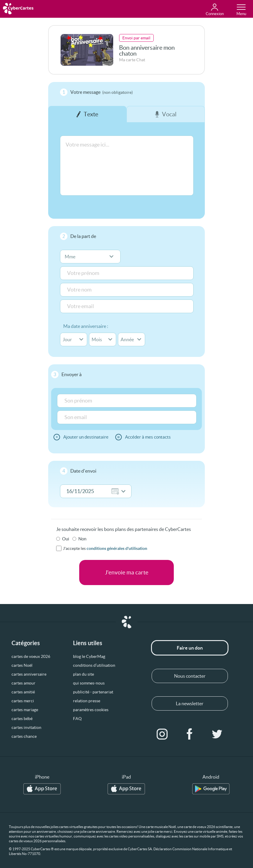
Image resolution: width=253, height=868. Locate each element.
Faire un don (190, 648)
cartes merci (23, 701)
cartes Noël (22, 665)
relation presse (87, 701)
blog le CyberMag (89, 656)
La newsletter (190, 703)
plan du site (83, 674)
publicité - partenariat (93, 692)
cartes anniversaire (29, 674)
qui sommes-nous (89, 683)
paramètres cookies (91, 710)
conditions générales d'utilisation (117, 548)
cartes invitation (26, 727)
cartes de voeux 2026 (31, 656)
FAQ (77, 719)
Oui (66, 539)
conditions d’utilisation (94, 665)
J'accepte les (105, 548)
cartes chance (24, 736)
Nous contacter (190, 676)
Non (82, 539)
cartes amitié (23, 692)
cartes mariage (25, 710)
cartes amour (23, 683)
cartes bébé (22, 719)
